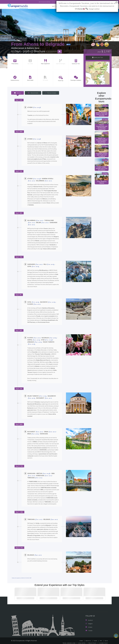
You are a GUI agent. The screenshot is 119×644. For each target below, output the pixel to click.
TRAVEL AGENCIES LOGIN (67, 641)
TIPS (101, 639)
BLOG (106, 639)
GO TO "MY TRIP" (54, 2)
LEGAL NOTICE (81, 641)
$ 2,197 (104, 52)
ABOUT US (89, 639)
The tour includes (50, 93)
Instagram (89, 622)
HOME (82, 639)
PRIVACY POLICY (92, 641)
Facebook (89, 618)
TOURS (96, 639)
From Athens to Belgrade (38, 44)
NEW (52, 6)
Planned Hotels (33, 93)
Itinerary (17, 93)
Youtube (89, 629)
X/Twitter (89, 625)
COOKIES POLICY (103, 641)
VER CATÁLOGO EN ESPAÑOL (41, 2)
